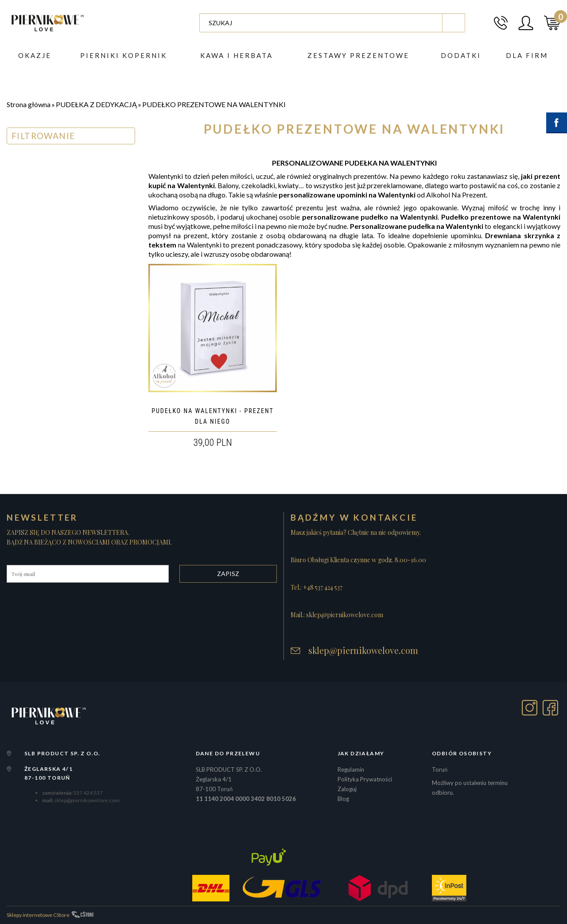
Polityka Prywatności (365, 779)
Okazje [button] (35, 55)
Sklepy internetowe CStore (38, 915)
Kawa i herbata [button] (237, 55)
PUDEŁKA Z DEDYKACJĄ (96, 104)
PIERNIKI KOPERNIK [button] (124, 55)
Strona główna (29, 104)
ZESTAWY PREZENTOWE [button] (358, 55)
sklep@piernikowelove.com (363, 650)
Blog (343, 799)
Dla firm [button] (527, 55)
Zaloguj (347, 789)
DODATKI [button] (461, 55)
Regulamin (351, 769)
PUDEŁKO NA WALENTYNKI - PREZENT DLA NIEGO (213, 416)
